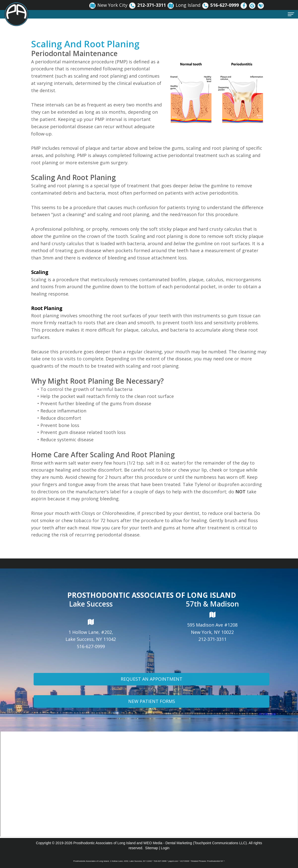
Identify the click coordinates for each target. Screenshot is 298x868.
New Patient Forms (152, 714)
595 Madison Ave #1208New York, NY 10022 (212, 623)
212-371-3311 (212, 639)
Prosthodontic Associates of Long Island (104, 843)
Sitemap (152, 848)
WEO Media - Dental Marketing (168, 843)
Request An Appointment (152, 692)
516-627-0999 (91, 646)
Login (165, 848)
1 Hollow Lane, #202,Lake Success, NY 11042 (91, 630)
